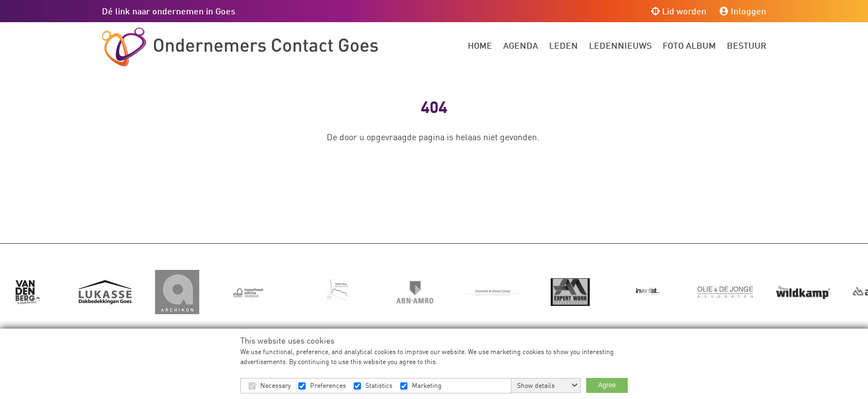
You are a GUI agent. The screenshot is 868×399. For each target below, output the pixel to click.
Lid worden (679, 11)
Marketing (427, 385)
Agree (607, 385)
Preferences (328, 385)
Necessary (275, 385)
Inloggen (743, 11)
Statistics (379, 385)
